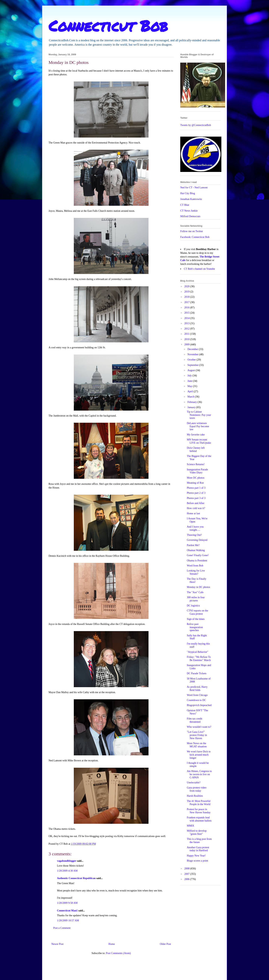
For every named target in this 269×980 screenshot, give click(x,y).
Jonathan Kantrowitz (191, 199)
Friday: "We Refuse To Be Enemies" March (199, 659)
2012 (187, 329)
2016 (187, 308)
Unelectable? (194, 783)
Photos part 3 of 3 (196, 498)
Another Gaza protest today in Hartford (198, 849)
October (192, 360)
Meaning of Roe (195, 483)
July (190, 376)
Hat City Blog (188, 193)
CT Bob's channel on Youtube (199, 269)
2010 (187, 339)
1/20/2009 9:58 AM (67, 903)
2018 (187, 297)
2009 (187, 345)
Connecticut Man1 (67, 911)
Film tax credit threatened (194, 720)
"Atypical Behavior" (197, 652)
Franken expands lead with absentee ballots (199, 819)
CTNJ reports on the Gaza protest (197, 612)
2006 (187, 879)
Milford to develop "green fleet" (197, 832)
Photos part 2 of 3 (196, 493)
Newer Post (57, 944)
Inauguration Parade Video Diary (197, 471)
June (190, 381)
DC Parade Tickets (197, 673)
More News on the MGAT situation (197, 745)
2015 (187, 313)
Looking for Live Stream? (196, 572)
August (191, 370)
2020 (187, 286)
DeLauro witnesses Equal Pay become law (198, 426)
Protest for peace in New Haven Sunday (199, 811)
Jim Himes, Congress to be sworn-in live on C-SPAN (199, 774)
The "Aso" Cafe (195, 592)
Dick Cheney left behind (196, 449)
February (192, 402)
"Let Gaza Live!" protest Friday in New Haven (197, 735)
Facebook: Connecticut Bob (195, 237)
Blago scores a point (197, 861)
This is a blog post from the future (199, 841)
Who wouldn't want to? (199, 727)
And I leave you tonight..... (195, 528)
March (191, 397)
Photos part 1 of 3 (196, 488)
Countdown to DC (196, 700)
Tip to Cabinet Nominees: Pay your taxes (199, 415)
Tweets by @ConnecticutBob (196, 125)
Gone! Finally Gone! (198, 555)
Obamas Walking (196, 550)
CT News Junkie (189, 211)
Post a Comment (62, 928)
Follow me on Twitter (192, 231)
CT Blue (185, 205)
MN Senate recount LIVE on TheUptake (199, 441)
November (193, 354)
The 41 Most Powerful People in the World (199, 803)
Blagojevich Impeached (199, 705)
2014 (187, 318)
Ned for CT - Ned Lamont (194, 188)
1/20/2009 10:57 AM (68, 920)
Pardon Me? (193, 545)
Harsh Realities (195, 796)
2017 (187, 302)
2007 (187, 874)
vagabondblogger (67, 861)
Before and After (196, 503)
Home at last (193, 513)
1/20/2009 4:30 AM (67, 871)
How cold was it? (196, 508)
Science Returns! (196, 464)
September (193, 365)
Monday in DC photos (198, 587)
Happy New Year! (196, 856)
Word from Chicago (197, 695)
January (192, 407)
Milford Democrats (190, 216)
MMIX (191, 826)
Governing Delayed (197, 540)
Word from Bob (195, 566)
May (190, 386)
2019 (187, 292)
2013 (187, 323)
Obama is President (197, 561)
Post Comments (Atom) (118, 953)
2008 (187, 869)
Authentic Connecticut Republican (76, 878)
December (193, 349)
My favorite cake (196, 435)
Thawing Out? (194, 535)
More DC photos (196, 478)
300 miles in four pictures (196, 599)
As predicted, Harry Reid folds (197, 688)
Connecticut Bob (108, 26)
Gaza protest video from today (197, 789)
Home (112, 944)
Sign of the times (196, 619)
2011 (187, 334)
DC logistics (193, 606)
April (190, 391)
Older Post (166, 944)
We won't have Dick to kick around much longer (199, 755)
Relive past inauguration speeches (195, 627)
